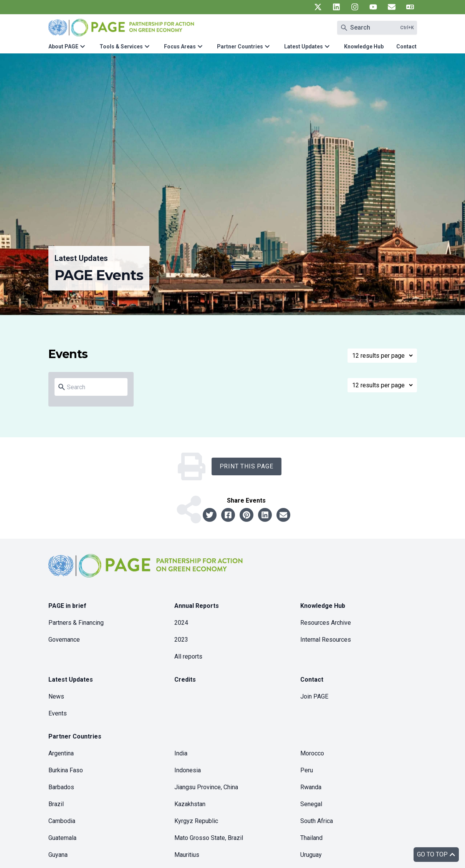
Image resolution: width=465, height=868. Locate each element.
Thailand (311, 838)
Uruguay (311, 855)
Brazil (56, 804)
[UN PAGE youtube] (373, 7)
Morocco (312, 753)
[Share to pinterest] (247, 515)
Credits (185, 680)
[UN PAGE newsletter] (392, 7)
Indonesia (188, 770)
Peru (307, 770)
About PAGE (63, 46)
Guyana (58, 855)
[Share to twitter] (210, 515)
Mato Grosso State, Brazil (209, 838)
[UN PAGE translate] (410, 7)
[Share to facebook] (228, 515)
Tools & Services (121, 46)
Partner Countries (240, 46)
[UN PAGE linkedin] (336, 7)
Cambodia (62, 821)
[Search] (95, 387)
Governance (64, 640)
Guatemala (62, 838)
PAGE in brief (67, 606)
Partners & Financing (76, 623)
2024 (181, 623)
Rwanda (311, 787)
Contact (406, 46)
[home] (147, 572)
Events (58, 713)
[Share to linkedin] (265, 515)
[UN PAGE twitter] (318, 7)
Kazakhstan (190, 804)
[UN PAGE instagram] (355, 7)
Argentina (61, 753)
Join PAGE (314, 696)
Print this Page (247, 466)
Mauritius (187, 855)
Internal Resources (326, 640)
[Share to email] (283, 515)
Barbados (61, 787)
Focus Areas (180, 46)
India (181, 753)
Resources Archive (326, 623)
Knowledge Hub (364, 46)
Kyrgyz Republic (196, 821)
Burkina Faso (66, 770)
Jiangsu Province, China (206, 787)
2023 (181, 640)
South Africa (317, 821)
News (56, 696)
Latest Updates (304, 46)
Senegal (311, 804)
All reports (188, 656)
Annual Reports (197, 606)
